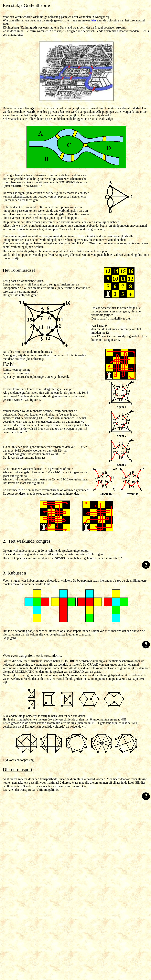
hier (94, 20)
